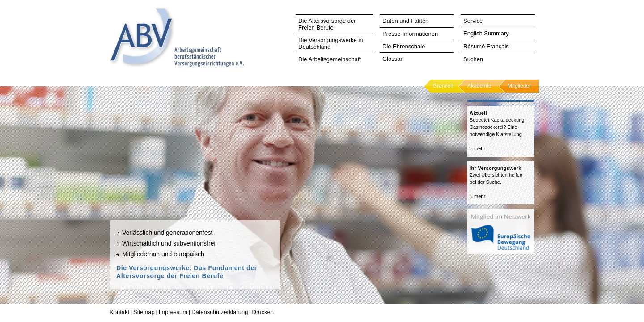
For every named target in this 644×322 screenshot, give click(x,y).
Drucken (263, 312)
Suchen (473, 59)
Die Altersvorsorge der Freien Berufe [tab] (327, 24)
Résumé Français (486, 46)
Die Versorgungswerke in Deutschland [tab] (331, 43)
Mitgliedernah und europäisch (163, 254)
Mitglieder (519, 86)
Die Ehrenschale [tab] (404, 46)
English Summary (486, 33)
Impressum (173, 312)
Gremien (443, 86)
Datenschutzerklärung (220, 312)
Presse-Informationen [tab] (410, 34)
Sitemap (144, 312)
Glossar (392, 59)
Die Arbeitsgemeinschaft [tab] (330, 59)
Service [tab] (473, 21)
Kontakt (119, 312)
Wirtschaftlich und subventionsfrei (169, 243)
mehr (480, 148)
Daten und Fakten (405, 21)
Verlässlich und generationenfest (167, 233)
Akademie (479, 86)
